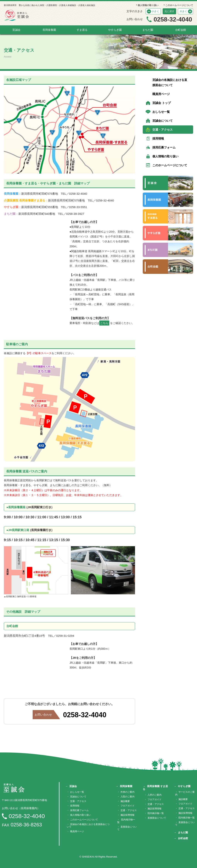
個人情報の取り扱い (165, 156)
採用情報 (158, 138)
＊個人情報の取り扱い (147, 5)
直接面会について (127, 828)
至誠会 (16, 30)
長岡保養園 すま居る (155, 788)
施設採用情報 (127, 815)
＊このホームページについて (178, 5)
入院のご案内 (127, 797)
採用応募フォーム (164, 147)
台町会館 (181, 30)
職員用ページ (161, 94)
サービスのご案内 (185, 793)
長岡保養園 (49, 30)
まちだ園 (148, 30)
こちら (104, 323)
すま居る (82, 30)
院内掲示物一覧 (126, 821)
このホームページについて (170, 165)
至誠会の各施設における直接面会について (170, 82)
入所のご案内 (155, 795)
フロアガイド (127, 806)
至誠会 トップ (161, 103)
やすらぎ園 (115, 30)
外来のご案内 (127, 792)
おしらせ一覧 (161, 112)
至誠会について (163, 121)
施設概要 (125, 801)
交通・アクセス (163, 130)
